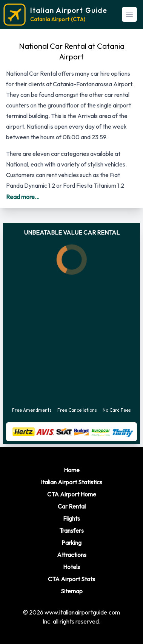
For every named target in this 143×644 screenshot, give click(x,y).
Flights (71, 518)
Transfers (71, 530)
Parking (71, 543)
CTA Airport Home (72, 494)
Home (72, 470)
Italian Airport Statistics (71, 482)
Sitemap (72, 591)
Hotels (71, 567)
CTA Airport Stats (71, 579)
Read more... (23, 197)
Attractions (72, 555)
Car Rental (72, 506)
